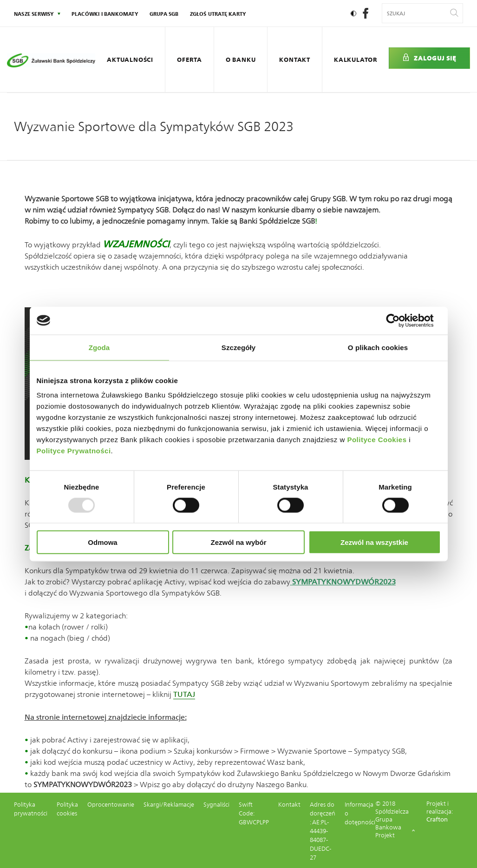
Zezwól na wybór (238, 542)
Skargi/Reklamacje (169, 805)
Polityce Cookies (377, 440)
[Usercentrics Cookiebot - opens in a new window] (400, 320)
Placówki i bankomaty (105, 14)
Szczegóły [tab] (238, 347)
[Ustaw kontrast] (353, 13)
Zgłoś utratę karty (218, 14)
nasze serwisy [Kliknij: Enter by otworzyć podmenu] (34, 14)
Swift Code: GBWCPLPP (254, 813)
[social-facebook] (366, 16)
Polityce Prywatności (74, 451)
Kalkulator (356, 60)
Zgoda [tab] (99, 347)
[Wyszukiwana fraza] (417, 13)
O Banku (241, 60)
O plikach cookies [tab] (378, 347)
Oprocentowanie (111, 805)
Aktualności (130, 60)
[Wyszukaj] (454, 13)
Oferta (189, 60)
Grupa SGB (164, 14)
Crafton (437, 819)
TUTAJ (184, 694)
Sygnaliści (216, 805)
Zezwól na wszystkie (374, 542)
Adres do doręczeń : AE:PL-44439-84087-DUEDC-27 (323, 831)
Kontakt (295, 60)
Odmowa (102, 542)
